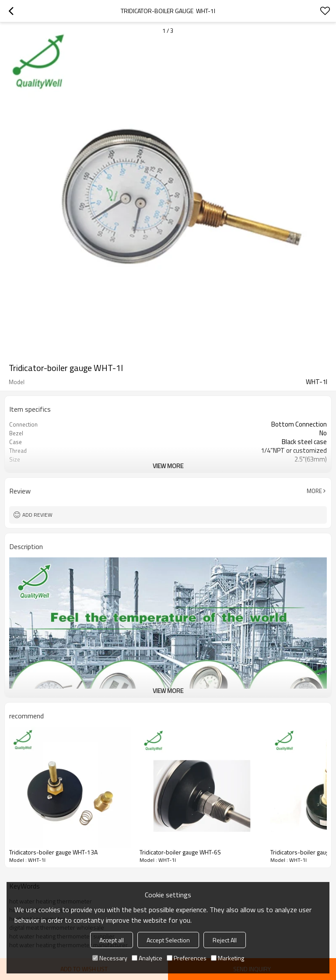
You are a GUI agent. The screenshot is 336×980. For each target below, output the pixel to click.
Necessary (110, 958)
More (314, 491)
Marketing (227, 958)
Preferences (187, 958)
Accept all (112, 940)
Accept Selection (168, 940)
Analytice (147, 958)
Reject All (225, 940)
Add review (37, 515)
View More (168, 466)
